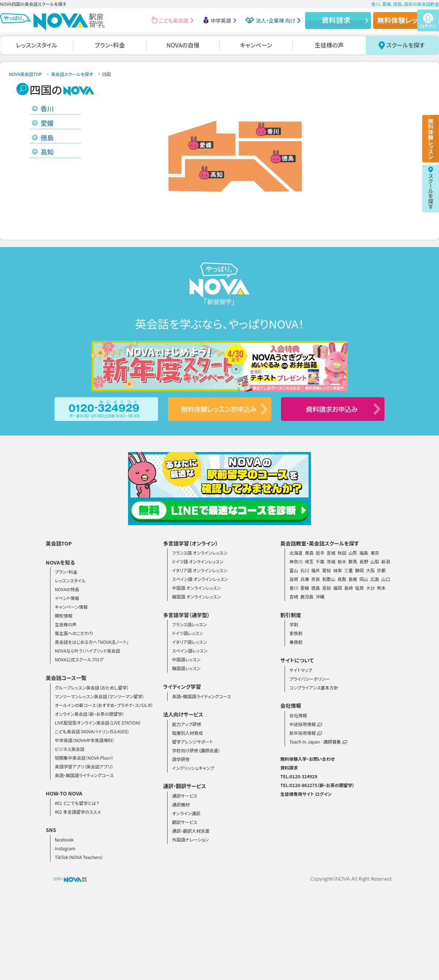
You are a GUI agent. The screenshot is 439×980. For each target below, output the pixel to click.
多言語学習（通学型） (187, 615)
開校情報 (64, 616)
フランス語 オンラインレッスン (200, 553)
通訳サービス (185, 796)
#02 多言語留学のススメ (78, 812)
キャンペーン (256, 45)
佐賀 (360, 588)
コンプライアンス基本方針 (314, 687)
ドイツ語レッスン (187, 633)
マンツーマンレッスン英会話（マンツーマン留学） (100, 696)
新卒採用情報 (306, 733)
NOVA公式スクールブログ (79, 659)
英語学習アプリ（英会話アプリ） (84, 766)
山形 (353, 553)
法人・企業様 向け (275, 20)
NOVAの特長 (67, 589)
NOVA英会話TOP (25, 74)
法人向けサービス (183, 714)
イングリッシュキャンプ (193, 768)
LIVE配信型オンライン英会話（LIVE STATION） (98, 723)
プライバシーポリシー (309, 679)
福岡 (338, 588)
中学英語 (221, 20)
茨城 (331, 561)
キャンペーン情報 (71, 607)
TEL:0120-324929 (299, 776)
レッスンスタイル (37, 45)
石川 (305, 570)
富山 (294, 570)
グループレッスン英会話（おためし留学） (92, 687)
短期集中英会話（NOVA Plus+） (84, 758)
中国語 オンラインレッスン (196, 588)
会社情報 (298, 715)
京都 (381, 570)
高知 (47, 152)
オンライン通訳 (186, 813)
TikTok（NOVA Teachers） (79, 857)
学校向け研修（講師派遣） (196, 750)
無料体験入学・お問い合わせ (307, 759)
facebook (64, 840)
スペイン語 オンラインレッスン (200, 579)
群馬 (353, 561)
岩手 (320, 553)
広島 (375, 579)
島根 (353, 579)
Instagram (65, 848)
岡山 (364, 579)
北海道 (296, 553)
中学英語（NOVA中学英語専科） (85, 740)
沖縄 (320, 597)
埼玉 (309, 561)
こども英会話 (174, 20)
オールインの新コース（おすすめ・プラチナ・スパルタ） (104, 705)
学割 (294, 624)
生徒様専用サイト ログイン (306, 794)
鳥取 (342, 579)
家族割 (296, 633)
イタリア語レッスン (189, 642)
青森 (309, 553)
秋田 (342, 553)
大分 (370, 588)
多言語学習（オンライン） (191, 543)
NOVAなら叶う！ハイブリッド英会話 (88, 651)
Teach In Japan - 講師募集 (318, 742)
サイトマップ (301, 670)
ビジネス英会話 (70, 749)
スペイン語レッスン (190, 651)
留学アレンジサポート (192, 742)
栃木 (342, 561)
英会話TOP (59, 543)
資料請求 (289, 768)
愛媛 (47, 123)
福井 (316, 570)
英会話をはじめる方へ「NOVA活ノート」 (92, 642)
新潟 (386, 561)
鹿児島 (307, 597)
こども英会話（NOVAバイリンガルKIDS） (92, 731)
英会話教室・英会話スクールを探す (320, 543)
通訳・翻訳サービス (185, 786)
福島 (364, 553)
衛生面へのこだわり (74, 633)
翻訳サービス (185, 822)
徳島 (47, 137)
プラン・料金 (110, 45)
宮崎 (294, 597)
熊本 (381, 588)
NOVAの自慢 (183, 45)
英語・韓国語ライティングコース (84, 775)
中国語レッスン (186, 659)
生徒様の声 (329, 45)
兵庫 (305, 579)
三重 (349, 570)
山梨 (375, 561)
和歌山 (329, 579)
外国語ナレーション (190, 840)
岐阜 (338, 570)
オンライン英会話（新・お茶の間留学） (90, 714)
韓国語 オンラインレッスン (196, 597)
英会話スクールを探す (72, 74)
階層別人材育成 (187, 733)
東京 (375, 553)
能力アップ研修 (187, 724)
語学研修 (181, 759)
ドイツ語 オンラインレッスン (198, 561)
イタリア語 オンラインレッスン (200, 570)
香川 (47, 109)
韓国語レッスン (186, 668)
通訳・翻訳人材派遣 (191, 831)
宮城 (331, 553)
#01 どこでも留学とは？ (77, 803)
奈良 (316, 579)
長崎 (349, 588)
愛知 (327, 570)
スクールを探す (406, 45)
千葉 (320, 561)
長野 (364, 561)
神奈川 (296, 561)
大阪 (370, 570)
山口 (386, 579)
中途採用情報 (306, 724)
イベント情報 (67, 598)
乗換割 (296, 642)
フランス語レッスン (189, 624)
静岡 (360, 570)
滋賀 (294, 579)
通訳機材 (181, 804)
